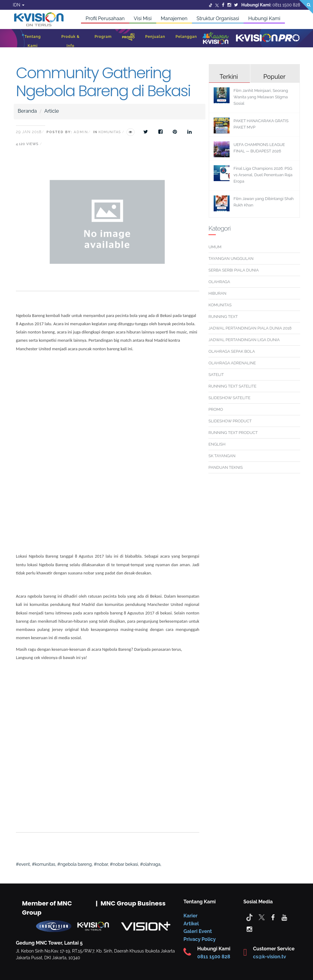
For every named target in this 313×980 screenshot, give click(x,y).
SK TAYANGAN (222, 456)
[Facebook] (223, 5)
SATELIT (216, 375)
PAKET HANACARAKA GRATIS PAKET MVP (261, 124)
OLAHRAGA (219, 282)
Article (52, 111)
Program (103, 37)
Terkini (229, 77)
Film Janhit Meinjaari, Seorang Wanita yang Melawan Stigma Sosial (261, 97)
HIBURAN (217, 293)
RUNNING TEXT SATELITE (232, 386)
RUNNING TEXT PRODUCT (233, 433)
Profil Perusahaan (105, 18)
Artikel (191, 924)
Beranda (27, 111)
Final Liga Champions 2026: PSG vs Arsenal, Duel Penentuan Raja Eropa (263, 175)
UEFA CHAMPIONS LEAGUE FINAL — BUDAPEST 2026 (259, 148)
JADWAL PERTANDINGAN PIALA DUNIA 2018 (250, 328)
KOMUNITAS (220, 305)
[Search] (306, 7)
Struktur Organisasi (218, 18)
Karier (190, 916)
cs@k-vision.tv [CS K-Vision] (270, 957)
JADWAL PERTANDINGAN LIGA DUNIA (244, 340)
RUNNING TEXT (223, 317)
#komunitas (44, 864)
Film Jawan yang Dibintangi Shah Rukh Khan (264, 202)
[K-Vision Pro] (268, 38)
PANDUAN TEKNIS (226, 467)
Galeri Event (198, 931)
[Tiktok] (249, 917)
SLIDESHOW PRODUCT (230, 421)
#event (23, 864)
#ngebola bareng (75, 864)
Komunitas (110, 132)
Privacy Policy (199, 939)
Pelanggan (186, 37)
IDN (19, 5)
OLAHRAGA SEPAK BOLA (232, 351)
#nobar (101, 864)
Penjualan (155, 37)
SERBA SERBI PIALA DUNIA (234, 270)
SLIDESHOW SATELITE (229, 398)
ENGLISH (217, 444)
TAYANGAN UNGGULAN (231, 259)
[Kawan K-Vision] (216, 39)
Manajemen (174, 18)
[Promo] (128, 38)
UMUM (215, 247)
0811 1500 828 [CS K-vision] (214, 957)
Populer (274, 77)
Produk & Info (71, 41)
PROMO (216, 409)
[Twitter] (211, 5)
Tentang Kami (33, 41)
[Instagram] (229, 5)
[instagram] (249, 929)
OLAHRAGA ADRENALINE (232, 363)
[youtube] (284, 917)
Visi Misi (143, 18)
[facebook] (273, 917)
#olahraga (150, 864)
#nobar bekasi (124, 864)
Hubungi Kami (264, 18)
